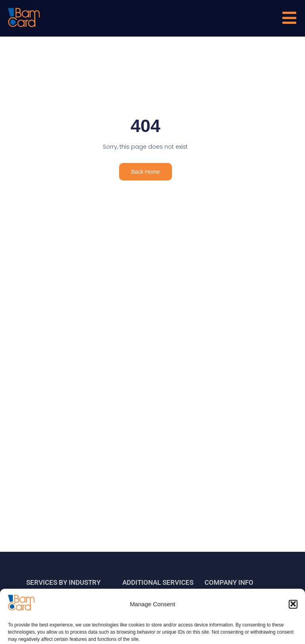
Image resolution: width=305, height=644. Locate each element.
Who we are (227, 605)
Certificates (227, 621)
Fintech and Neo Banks (63, 621)
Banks (42, 605)
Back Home (145, 172)
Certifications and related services (152, 625)
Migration (142, 605)
